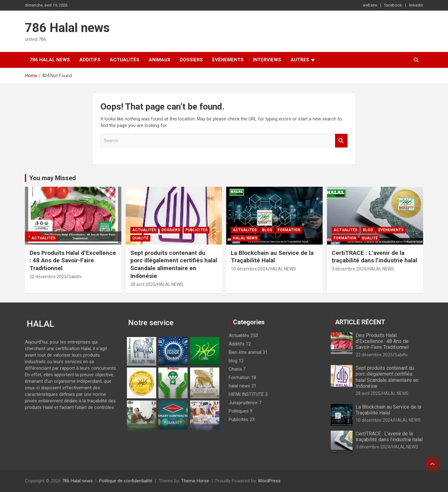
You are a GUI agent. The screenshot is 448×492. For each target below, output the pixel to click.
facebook (393, 5)
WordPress (269, 481)
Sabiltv (75, 277)
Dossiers (191, 60)
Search (341, 141)
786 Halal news (67, 28)
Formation (289, 230)
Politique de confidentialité (126, 481)
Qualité (140, 238)
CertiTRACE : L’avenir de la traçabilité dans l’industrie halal (374, 257)
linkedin (416, 5)
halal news (245, 238)
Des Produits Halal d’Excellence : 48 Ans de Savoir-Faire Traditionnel (73, 260)
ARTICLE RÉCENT (360, 322)
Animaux (160, 60)
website (370, 5)
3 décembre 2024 (349, 269)
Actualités (125, 60)
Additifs (90, 60)
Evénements (228, 60)
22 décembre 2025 (48, 277)
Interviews (267, 60)
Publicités (196, 230)
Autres (300, 60)
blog (267, 230)
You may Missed (53, 178)
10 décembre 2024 (249, 269)
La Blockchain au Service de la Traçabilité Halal (272, 257)
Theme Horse (195, 481)
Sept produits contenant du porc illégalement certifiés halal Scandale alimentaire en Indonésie (174, 264)
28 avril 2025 (143, 284)
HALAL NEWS (170, 284)
